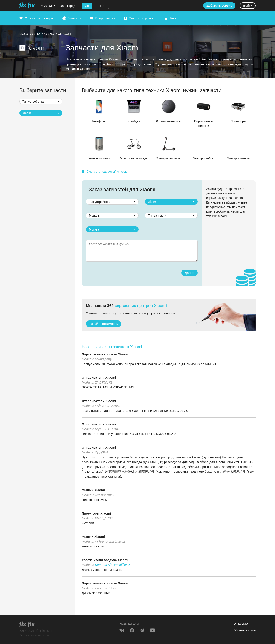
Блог (173, 18)
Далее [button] (189, 273)
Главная (24, 34)
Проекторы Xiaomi (96, 513)
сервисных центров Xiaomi (141, 306)
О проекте (241, 624)
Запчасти (74, 18)
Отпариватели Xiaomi (99, 377)
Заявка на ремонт (142, 18)
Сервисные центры (39, 18)
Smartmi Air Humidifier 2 (112, 565)
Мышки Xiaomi (93, 490)
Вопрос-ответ (105, 18)
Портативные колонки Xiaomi (105, 354)
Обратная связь (245, 630)
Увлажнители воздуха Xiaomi (105, 560)
